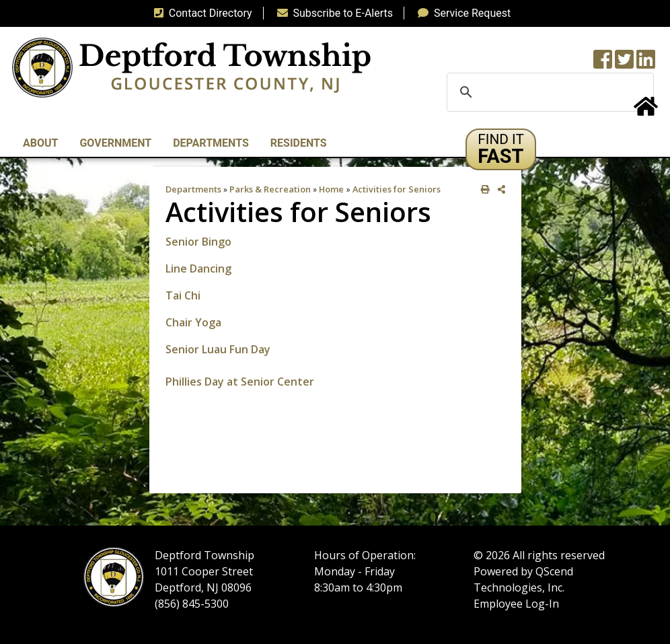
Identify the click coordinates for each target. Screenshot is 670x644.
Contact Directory (200, 13)
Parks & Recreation (270, 189)
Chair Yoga (193, 322)
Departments (193, 189)
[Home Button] (646, 111)
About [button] (40, 143)
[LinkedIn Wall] (646, 64)
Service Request (461, 13)
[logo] (191, 67)
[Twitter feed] (624, 64)
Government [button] (115, 143)
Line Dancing (198, 269)
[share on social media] (499, 189)
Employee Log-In (516, 604)
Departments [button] (211, 143)
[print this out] (483, 189)
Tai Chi (183, 295)
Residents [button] (299, 143)
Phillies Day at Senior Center (240, 382)
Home (331, 189)
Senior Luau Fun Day (218, 349)
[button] (501, 149)
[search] (548, 92)
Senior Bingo (200, 242)
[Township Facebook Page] (603, 64)
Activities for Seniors (397, 189)
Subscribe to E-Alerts (333, 13)
